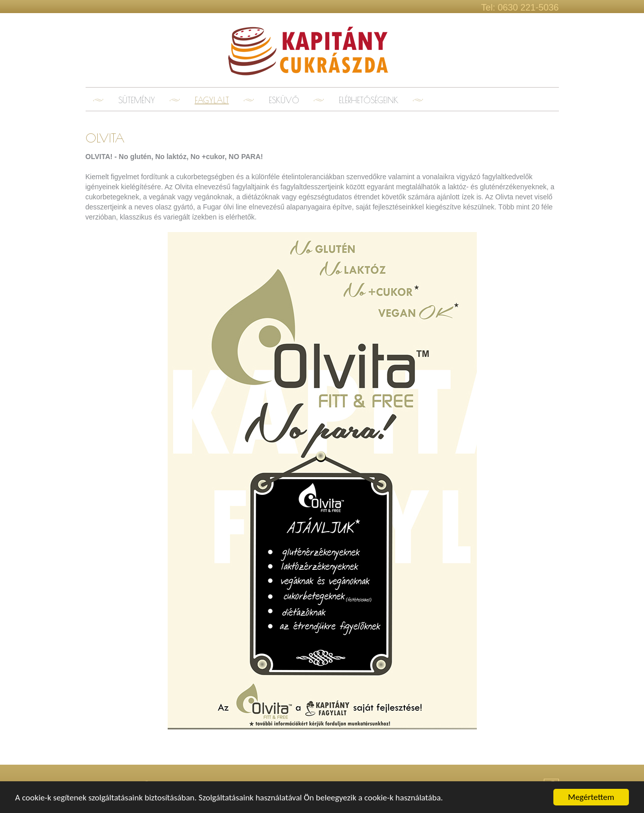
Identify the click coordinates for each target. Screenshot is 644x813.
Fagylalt (212, 100)
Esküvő (284, 100)
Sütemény (137, 100)
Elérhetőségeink (369, 100)
